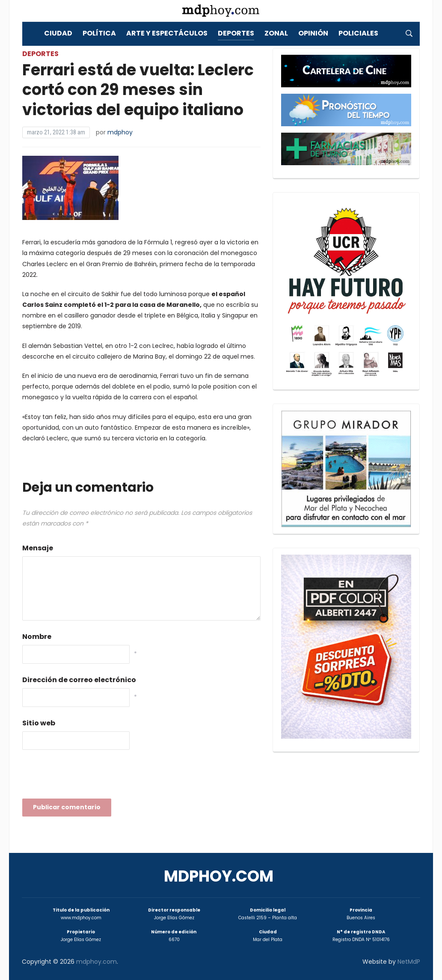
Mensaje (38, 548)
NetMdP (409, 962)
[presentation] (87, 777)
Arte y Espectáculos (167, 33)
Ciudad (58, 33)
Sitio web (39, 723)
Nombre (37, 637)
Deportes (236, 33)
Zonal (276, 33)
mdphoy (120, 132)
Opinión (313, 33)
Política (99, 33)
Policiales (358, 33)
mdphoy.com (219, 876)
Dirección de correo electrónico (79, 680)
